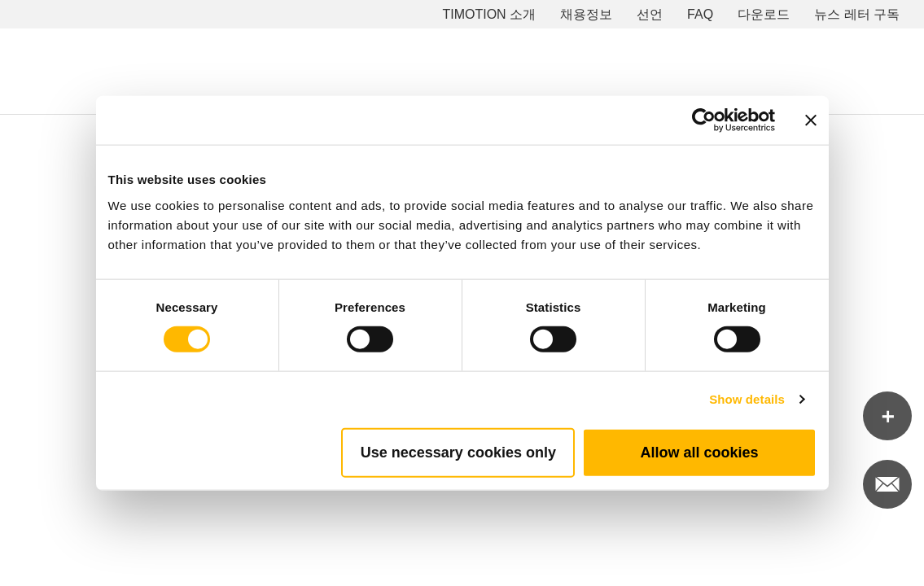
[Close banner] (811, 120)
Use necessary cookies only (458, 452)
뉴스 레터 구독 (857, 14)
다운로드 (764, 14)
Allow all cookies (699, 452)
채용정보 (586, 14)
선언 (650, 14)
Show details (747, 399)
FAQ (700, 14)
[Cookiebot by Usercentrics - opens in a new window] (704, 120)
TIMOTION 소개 (489, 14)
